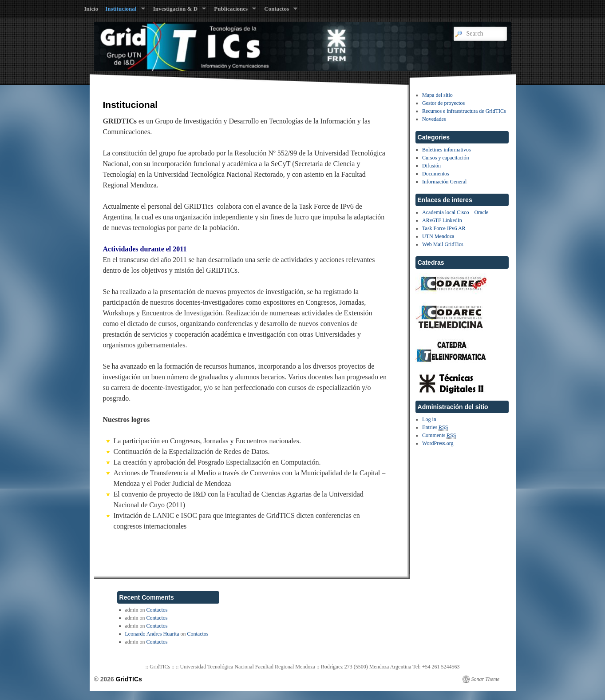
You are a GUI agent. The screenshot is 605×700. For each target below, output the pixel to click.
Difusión (431, 166)
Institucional (123, 11)
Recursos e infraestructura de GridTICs (464, 111)
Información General (444, 182)
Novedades (434, 119)
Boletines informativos (447, 150)
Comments (439, 436)
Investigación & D (178, 11)
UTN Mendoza (438, 236)
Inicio (91, 9)
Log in (429, 419)
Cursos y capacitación (445, 158)
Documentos (436, 174)
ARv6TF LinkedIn (442, 220)
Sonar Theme (486, 679)
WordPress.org (438, 443)
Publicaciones (233, 11)
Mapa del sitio (437, 95)
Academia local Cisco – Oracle (455, 212)
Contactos (279, 11)
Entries (435, 428)
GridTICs (129, 679)
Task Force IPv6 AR (444, 228)
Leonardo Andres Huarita (152, 634)
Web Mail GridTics (443, 244)
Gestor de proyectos (443, 103)
